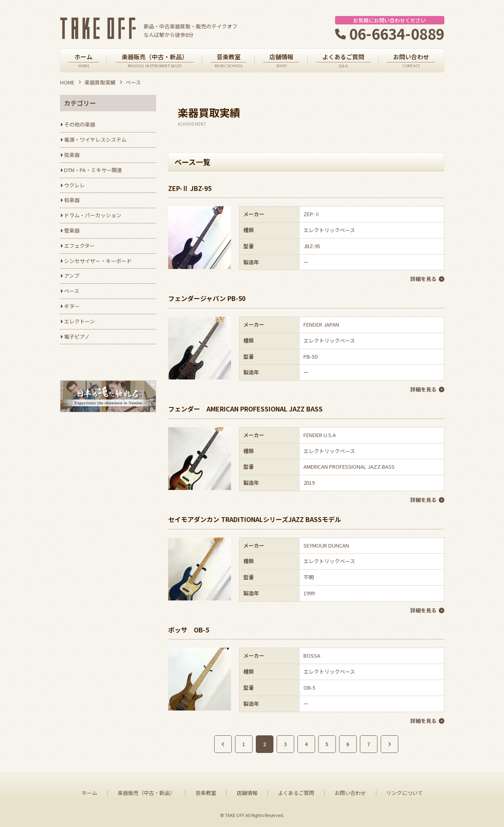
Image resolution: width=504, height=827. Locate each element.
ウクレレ (74, 185)
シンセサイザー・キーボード (98, 261)
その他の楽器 (80, 124)
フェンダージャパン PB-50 (207, 298)
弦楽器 (72, 155)
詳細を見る (423, 279)
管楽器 (72, 230)
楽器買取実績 (100, 82)
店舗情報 (247, 793)
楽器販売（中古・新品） (146, 793)
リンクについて (405, 793)
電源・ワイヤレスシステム (95, 140)
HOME (67, 82)
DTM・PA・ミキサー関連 (93, 170)
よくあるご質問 (296, 793)
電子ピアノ (77, 336)
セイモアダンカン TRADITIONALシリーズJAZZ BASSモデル (255, 519)
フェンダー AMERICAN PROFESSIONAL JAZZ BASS (245, 409)
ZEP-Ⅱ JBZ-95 (190, 188)
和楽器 (72, 200)
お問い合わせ (350, 793)
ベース (72, 291)
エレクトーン (79, 321)
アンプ (72, 276)
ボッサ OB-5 (189, 630)
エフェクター (79, 246)
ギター (72, 306)
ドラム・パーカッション (93, 215)
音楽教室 (206, 793)
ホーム (89, 793)
